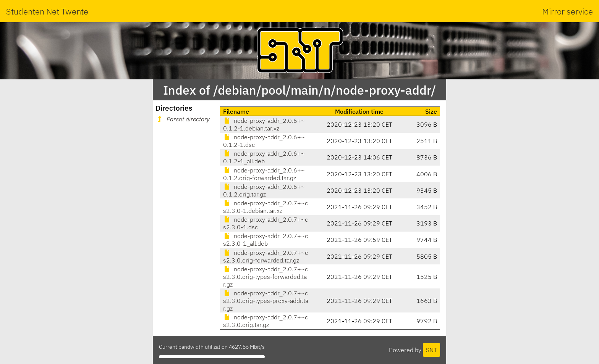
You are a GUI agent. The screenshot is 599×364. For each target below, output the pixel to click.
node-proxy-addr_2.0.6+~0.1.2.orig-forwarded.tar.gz (264, 174)
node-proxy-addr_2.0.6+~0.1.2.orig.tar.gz (264, 190)
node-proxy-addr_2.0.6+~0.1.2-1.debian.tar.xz (264, 124)
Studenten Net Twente (47, 11)
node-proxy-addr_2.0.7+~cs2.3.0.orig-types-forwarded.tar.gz (266, 277)
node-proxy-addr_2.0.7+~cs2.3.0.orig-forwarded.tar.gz (266, 256)
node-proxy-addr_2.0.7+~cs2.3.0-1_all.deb (266, 240)
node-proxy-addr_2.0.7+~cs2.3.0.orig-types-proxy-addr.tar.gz (266, 301)
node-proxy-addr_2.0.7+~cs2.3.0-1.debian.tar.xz (266, 207)
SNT (431, 350)
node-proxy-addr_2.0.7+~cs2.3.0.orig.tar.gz (266, 321)
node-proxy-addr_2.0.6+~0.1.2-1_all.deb (264, 157)
